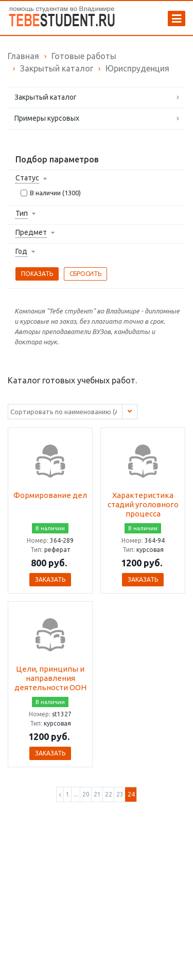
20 (86, 794)
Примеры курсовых (47, 118)
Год (21, 251)
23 (120, 794)
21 (97, 794)
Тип (22, 213)
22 (109, 794)
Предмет (31, 232)
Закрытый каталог (46, 97)
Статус (27, 178)
